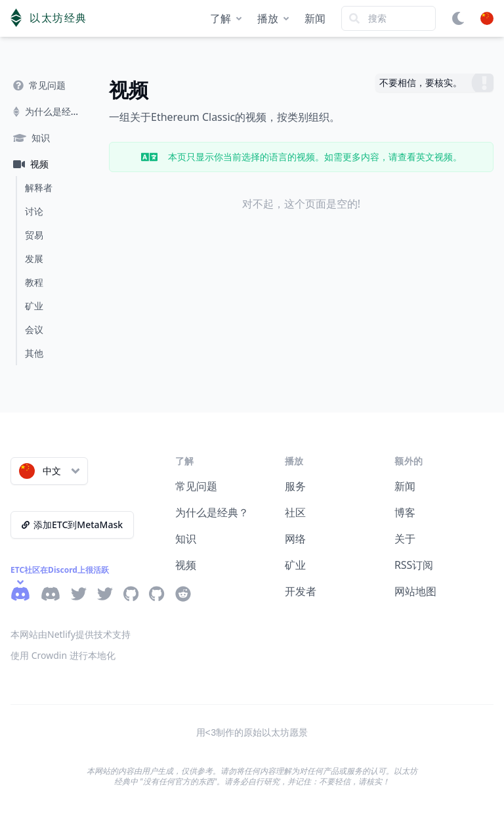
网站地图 (415, 591)
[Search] (388, 18)
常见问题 (196, 486)
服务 (295, 486)
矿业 (295, 565)
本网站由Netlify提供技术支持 (71, 634)
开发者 (301, 591)
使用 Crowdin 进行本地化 (63, 655)
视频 (186, 565)
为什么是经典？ (212, 512)
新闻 (315, 18)
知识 (186, 539)
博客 (405, 512)
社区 (295, 512)
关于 (405, 539)
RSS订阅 (414, 565)
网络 (295, 539)
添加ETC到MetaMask (72, 525)
